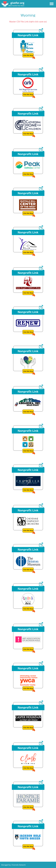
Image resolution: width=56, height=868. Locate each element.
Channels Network (19, 865)
